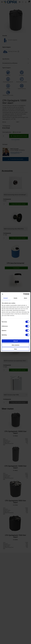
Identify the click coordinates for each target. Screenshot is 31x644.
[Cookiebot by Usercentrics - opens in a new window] (23, 294)
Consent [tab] (6, 298)
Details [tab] (15, 298)
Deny (16, 349)
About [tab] (25, 298)
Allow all (16, 341)
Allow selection (15, 345)
